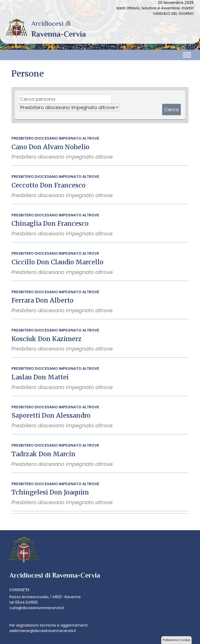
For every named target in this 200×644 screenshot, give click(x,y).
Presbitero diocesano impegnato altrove (55, 138)
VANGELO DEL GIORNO (173, 14)
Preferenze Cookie (176, 640)
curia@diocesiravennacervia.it (37, 608)
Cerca (171, 110)
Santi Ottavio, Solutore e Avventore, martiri (155, 8)
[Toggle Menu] (187, 55)
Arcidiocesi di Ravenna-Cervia (59, 34)
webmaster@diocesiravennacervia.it (43, 631)
